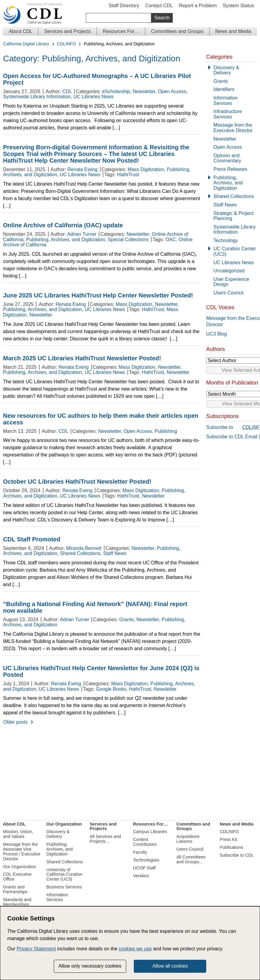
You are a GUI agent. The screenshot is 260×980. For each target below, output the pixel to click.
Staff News (115, 553)
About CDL (21, 31)
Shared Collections (80, 553)
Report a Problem (198, 6)
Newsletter (144, 91)
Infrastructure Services (228, 114)
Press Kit (229, 839)
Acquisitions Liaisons (188, 839)
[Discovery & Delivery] (232, 70)
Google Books (111, 689)
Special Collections (128, 240)
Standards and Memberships (17, 902)
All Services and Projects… (105, 839)
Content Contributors (145, 842)
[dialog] (130, 943)
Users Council (229, 293)
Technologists (146, 860)
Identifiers (224, 89)
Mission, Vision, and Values (18, 834)
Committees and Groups (177, 31)
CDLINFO (66, 44)
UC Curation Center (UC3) (235, 251)
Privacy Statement (36, 949)
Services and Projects (67, 31)
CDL (67, 91)
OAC (171, 240)
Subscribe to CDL (237, 855)
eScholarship (116, 91)
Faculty (140, 852)
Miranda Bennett (84, 548)
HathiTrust (128, 175)
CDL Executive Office (17, 877)
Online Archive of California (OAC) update (63, 225)
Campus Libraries (150, 832)
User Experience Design (231, 282)
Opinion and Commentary (227, 158)
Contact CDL (159, 6)
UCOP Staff (144, 868)
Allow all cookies (170, 966)
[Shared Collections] (232, 196)
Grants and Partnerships (15, 889)
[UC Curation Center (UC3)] (232, 251)
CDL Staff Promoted (32, 539)
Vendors (141, 876)
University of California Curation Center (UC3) (64, 875)
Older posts (15, 722)
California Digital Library (26, 44)
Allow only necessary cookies (90, 966)
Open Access (172, 91)
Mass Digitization (146, 169)
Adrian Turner (82, 234)
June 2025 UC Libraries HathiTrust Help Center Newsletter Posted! (98, 295)
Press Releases (230, 169)
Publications (232, 847)
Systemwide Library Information (37, 97)
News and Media (233, 31)
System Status (238, 6)
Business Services (64, 887)
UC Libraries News (93, 97)
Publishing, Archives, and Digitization (65, 240)
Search (162, 18)
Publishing (166, 431)
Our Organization (20, 867)
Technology (226, 240)
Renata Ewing (82, 169)
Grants (127, 620)
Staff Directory (124, 6)
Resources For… (121, 31)
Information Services (226, 101)
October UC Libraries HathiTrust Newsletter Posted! (77, 482)
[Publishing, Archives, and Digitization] (232, 183)
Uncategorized (229, 271)
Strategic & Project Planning (234, 216)
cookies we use (135, 949)
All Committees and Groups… (191, 859)
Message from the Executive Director (233, 128)
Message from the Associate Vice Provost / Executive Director (22, 852)
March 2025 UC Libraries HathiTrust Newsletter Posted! (82, 358)
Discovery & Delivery (226, 70)
